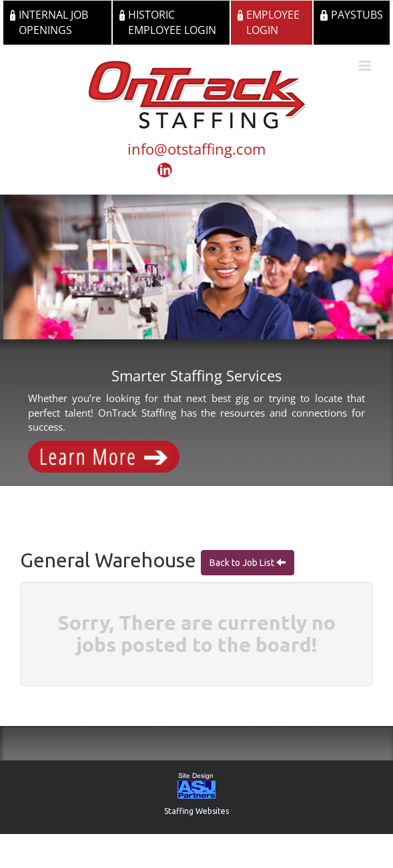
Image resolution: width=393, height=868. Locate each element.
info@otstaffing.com (196, 149)
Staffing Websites (196, 811)
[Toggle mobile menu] (366, 66)
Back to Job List (243, 563)
